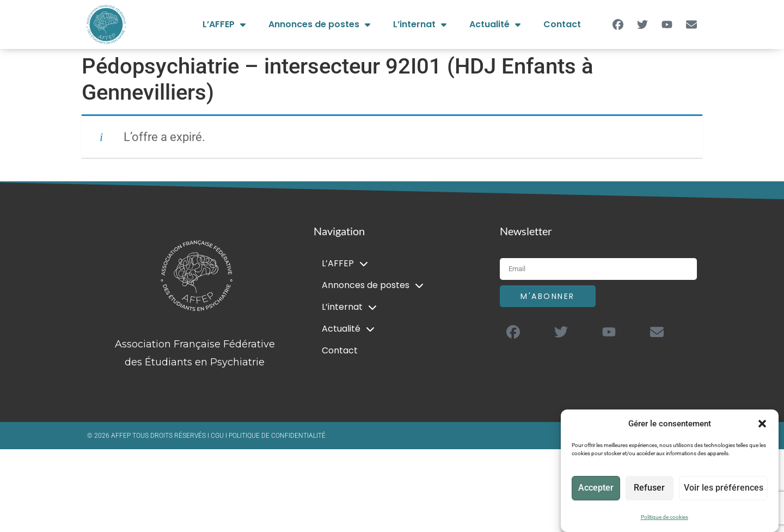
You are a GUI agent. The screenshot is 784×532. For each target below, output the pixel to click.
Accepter (597, 488)
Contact (562, 24)
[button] (762, 424)
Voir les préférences (725, 488)
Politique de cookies (664, 517)
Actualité (495, 25)
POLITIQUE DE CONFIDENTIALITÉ (277, 436)
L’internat (420, 25)
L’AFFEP (224, 25)
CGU (218, 436)
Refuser (652, 488)
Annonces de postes (319, 25)
